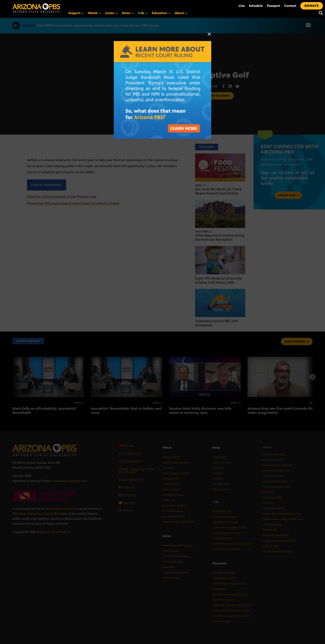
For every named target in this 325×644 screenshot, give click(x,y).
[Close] (209, 36)
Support (76, 13)
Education (161, 13)
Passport (273, 6)
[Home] (54, 8)
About (181, 13)
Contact (290, 6)
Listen (111, 13)
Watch (94, 13)
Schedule (256, 6)
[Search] (320, 13)
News (128, 13)
